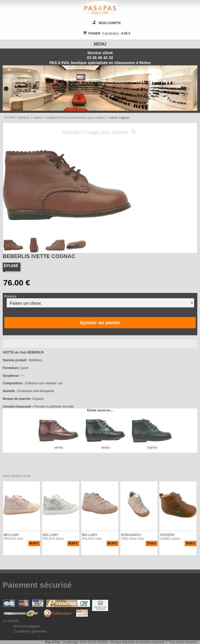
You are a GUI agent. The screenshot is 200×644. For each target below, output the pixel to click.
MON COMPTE (110, 23)
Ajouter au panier (100, 323)
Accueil (9, 117)
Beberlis (24, 118)
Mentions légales (27, 626)
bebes (38, 118)
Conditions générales (30, 631)
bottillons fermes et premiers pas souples (76, 118)
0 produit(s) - (106, 33)
